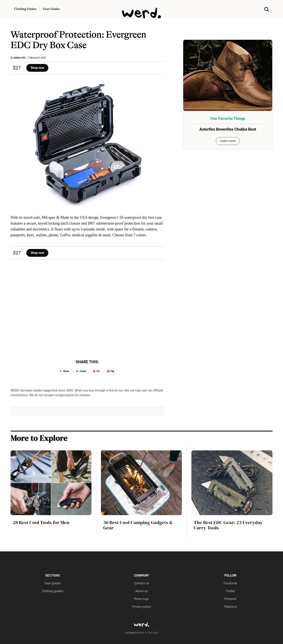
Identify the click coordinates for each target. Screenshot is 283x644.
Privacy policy (141, 607)
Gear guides (53, 583)
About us (141, 591)
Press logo (141, 599)
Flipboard (230, 607)
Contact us (142, 583)
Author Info (20, 58)
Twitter (230, 591)
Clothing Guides (25, 9)
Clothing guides (53, 591)
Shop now (37, 68)
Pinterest (230, 599)
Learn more (228, 141)
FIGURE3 (131, 633)
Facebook (230, 583)
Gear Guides (51, 9)
